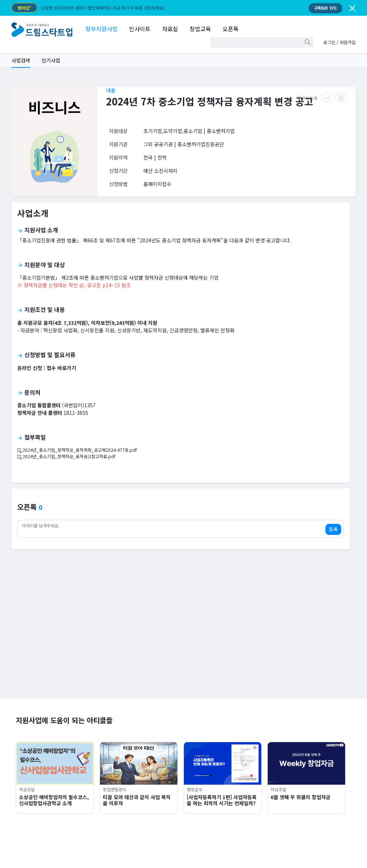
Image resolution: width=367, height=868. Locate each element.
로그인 (329, 42)
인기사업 (51, 60)
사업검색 (21, 60)
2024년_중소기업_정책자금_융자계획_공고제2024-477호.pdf (77, 450)
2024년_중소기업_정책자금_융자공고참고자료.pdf (66, 456)
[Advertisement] (183, 649)
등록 (333, 529)
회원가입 (348, 42)
